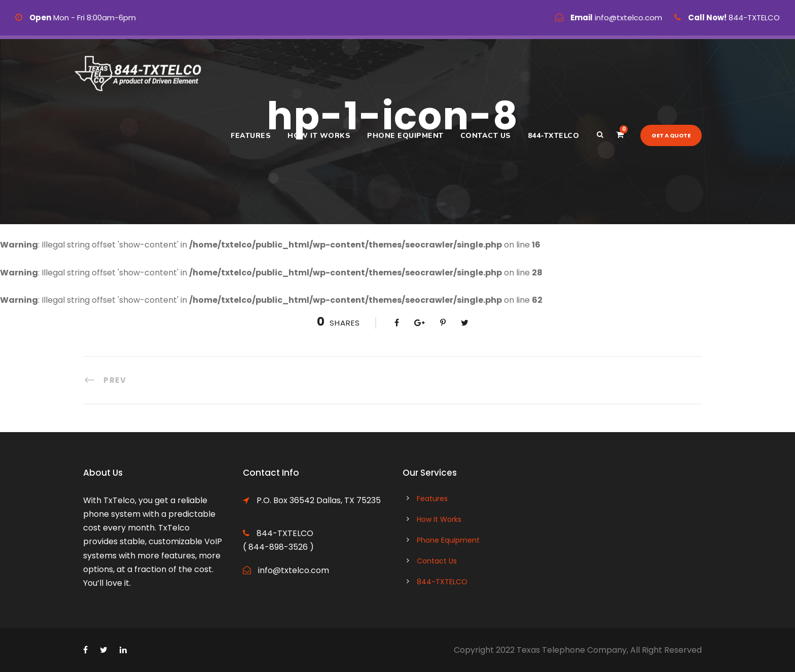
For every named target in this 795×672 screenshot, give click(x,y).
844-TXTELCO (554, 136)
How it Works (319, 136)
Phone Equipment (405, 136)
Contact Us (486, 136)
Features (251, 136)
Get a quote (671, 135)
